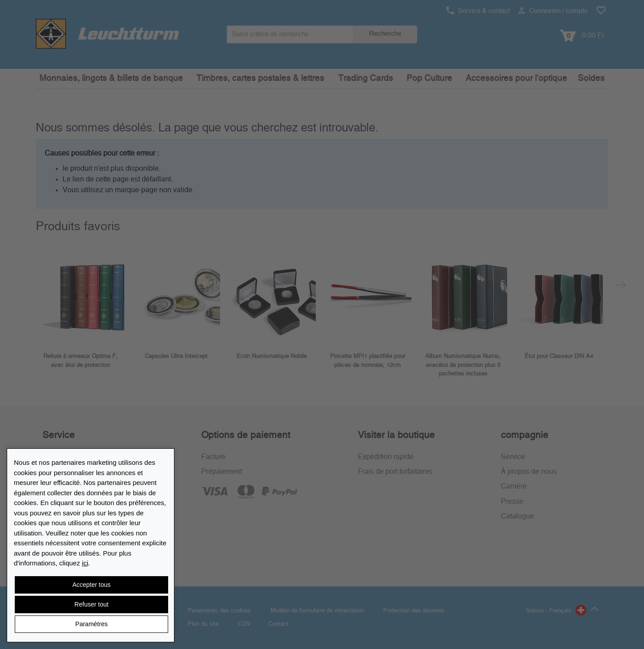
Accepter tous (92, 585)
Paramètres (91, 624)
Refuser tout (91, 604)
